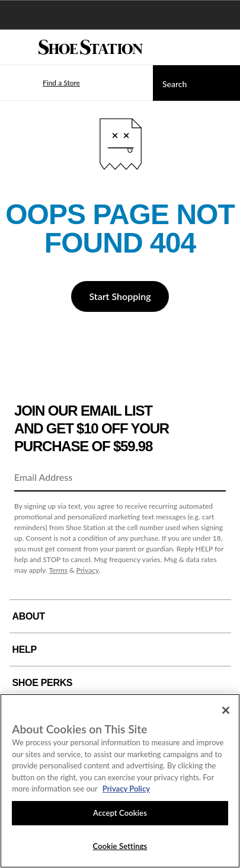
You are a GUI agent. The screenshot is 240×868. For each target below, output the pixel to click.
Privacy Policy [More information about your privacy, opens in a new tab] (126, 789)
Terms (58, 570)
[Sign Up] (213, 478)
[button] (44, 83)
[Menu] (18, 47)
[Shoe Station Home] (91, 47)
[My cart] (225, 47)
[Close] (226, 710)
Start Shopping (120, 296)
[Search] (196, 83)
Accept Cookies (120, 813)
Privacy (88, 570)
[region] (120, 781)
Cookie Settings (120, 846)
